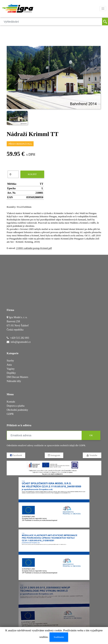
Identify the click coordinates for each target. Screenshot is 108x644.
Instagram (54, 455)
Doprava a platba (16, 406)
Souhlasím (59, 637)
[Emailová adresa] (44, 435)
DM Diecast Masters (17, 377)
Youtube (92, 455)
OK (91, 435)
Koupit (32, 174)
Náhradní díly (14, 381)
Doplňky (11, 373)
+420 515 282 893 (19, 338)
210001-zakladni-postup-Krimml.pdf (34, 248)
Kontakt (11, 402)
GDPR (10, 414)
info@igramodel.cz (21, 342)
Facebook (16, 455)
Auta (9, 365)
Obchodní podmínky (17, 410)
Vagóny (11, 369)
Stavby (10, 361)
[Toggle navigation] (103, 9)
